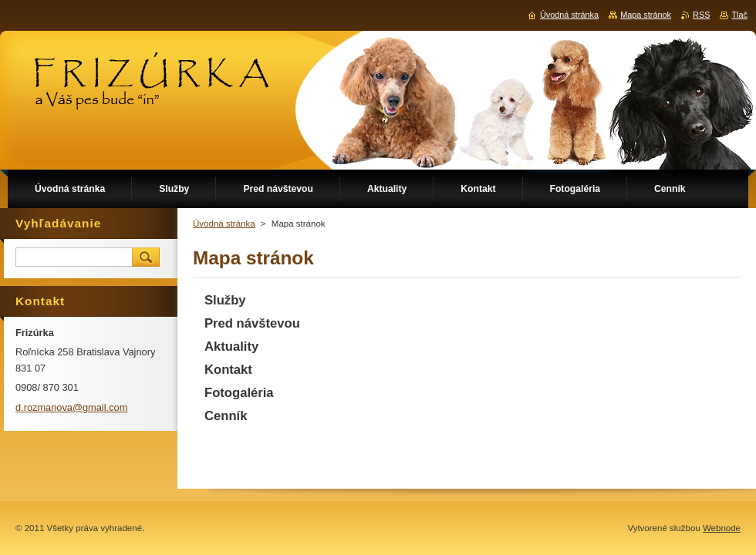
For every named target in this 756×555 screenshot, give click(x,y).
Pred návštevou (252, 323)
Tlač (739, 15)
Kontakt (228, 370)
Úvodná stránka (224, 224)
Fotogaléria (239, 393)
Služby (225, 300)
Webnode (722, 528)
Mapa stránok (646, 15)
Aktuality (231, 346)
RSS (701, 15)
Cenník (226, 416)
